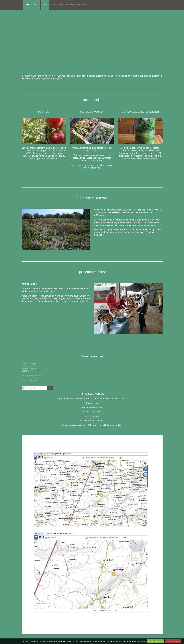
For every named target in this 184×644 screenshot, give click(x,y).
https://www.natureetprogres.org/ (54, 298)
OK (50, 388)
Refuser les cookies (173, 641)
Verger (61, 5)
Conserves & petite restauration (140, 112)
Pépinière (53, 5)
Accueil (45, 5)
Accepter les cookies (156, 641)
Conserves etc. (81, 5)
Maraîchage (70, 5)
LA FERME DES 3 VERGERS (31, 5)
